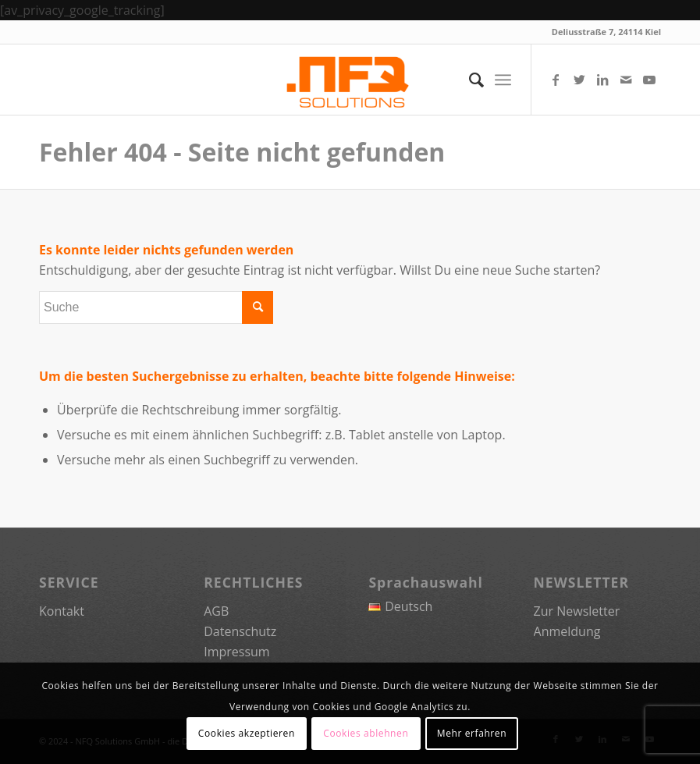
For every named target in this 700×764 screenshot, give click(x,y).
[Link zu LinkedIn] (602, 80)
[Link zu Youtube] (649, 80)
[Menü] (503, 80)
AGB (216, 611)
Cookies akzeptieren (247, 733)
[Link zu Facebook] (556, 80)
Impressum (236, 652)
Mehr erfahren (472, 733)
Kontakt (62, 611)
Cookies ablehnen (366, 733)
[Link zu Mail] (626, 80)
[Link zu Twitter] (579, 80)
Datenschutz (240, 631)
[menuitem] (469, 80)
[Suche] (469, 80)
